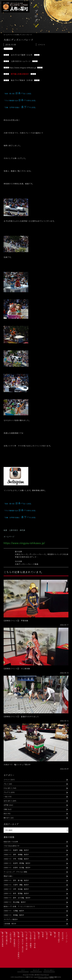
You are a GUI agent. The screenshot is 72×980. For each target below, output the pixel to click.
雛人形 (55, 935)
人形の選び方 (11, 937)
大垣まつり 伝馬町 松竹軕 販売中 (17, 867)
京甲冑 (6, 805)
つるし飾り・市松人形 (27, 941)
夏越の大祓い (8, 876)
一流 (5, 796)
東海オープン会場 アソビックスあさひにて (19, 906)
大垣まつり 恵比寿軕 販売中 (15, 902)
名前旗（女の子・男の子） (23, 943)
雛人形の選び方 (7, 938)
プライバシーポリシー (49, 970)
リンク (23, 970)
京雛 (5, 809)
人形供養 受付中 (10, 924)
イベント (7, 780)
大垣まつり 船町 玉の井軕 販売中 (17, 898)
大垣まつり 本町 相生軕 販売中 (16, 889)
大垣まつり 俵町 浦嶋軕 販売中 (16, 854)
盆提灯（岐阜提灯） (14, 940)
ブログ (6, 792)
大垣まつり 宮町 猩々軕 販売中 (16, 880)
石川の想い (63, 936)
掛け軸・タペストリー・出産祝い (19, 945)
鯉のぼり (7, 818)
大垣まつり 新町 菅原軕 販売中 (16, 893)
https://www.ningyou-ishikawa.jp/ (23, 67)
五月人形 (7, 801)
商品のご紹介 (59, 937)
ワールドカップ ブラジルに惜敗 (15, 872)
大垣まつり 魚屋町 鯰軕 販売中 (16, 850)
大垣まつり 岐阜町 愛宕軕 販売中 (17, 863)
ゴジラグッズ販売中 (11, 919)
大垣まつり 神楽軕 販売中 (14, 915)
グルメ (6, 784)
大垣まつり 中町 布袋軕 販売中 (16, 859)
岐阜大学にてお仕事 (11, 842)
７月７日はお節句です (11, 846)
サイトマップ (36, 970)
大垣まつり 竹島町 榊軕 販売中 (16, 885)
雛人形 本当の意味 (3, 940)
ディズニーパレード (8, 49)
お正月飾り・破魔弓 (31, 940)
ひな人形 (7, 788)
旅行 (5, 813)
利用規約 (52, 977)
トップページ (66, 937)
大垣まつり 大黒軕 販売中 (14, 911)
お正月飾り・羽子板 (35, 940)
